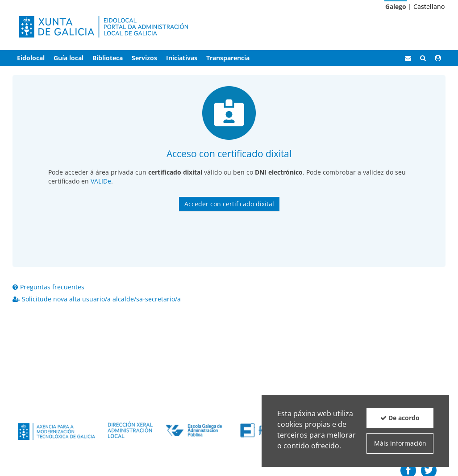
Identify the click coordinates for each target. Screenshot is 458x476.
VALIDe (101, 181)
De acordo (400, 418)
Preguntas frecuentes (48, 287)
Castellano (429, 6)
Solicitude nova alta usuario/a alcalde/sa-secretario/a (97, 299)
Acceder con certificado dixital (229, 204)
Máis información (400, 443)
